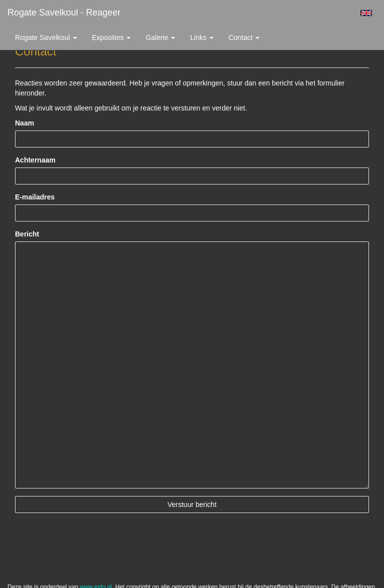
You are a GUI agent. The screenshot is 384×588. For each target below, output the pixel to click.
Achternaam (35, 160)
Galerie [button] (160, 37)
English (366, 13)
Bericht (27, 234)
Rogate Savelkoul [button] (46, 37)
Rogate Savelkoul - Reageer (64, 12)
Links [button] (202, 37)
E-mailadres (35, 197)
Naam (24, 123)
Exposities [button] (111, 37)
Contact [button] (244, 37)
